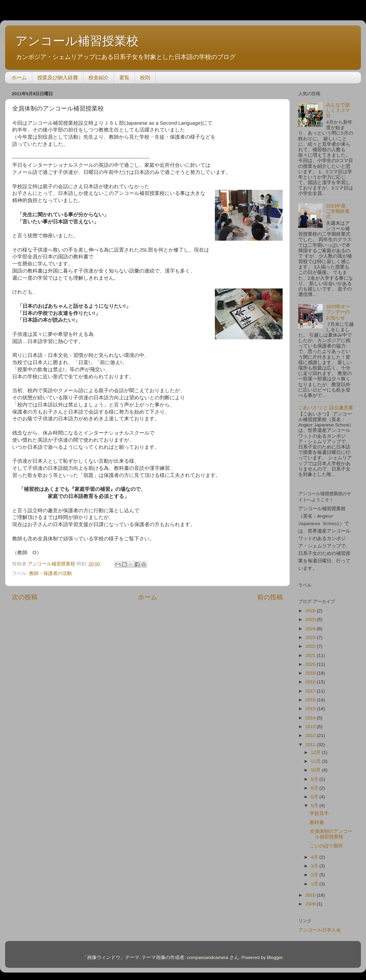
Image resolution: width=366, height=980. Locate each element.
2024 (311, 626)
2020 (311, 661)
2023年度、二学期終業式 (338, 211)
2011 (311, 742)
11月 (316, 758)
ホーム (19, 77)
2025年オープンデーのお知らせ (338, 312)
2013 (311, 724)
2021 (311, 652)
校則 (145, 77)
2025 (311, 616)
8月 (315, 785)
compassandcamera (208, 954)
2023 (311, 634)
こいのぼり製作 (326, 843)
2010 (311, 892)
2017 (311, 688)
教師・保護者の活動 (50, 573)
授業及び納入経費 (58, 77)
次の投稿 (25, 597)
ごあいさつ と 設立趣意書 (326, 408)
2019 (311, 670)
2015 (311, 706)
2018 (311, 679)
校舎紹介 (99, 77)
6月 (315, 794)
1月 (315, 881)
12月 (316, 749)
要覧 (124, 77)
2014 (311, 715)
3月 (315, 863)
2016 (311, 697)
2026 (311, 608)
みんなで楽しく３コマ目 (338, 110)
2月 (315, 872)
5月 (315, 803)
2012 (311, 732)
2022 (311, 643)
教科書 (317, 819)
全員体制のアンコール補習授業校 (331, 831)
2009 (311, 901)
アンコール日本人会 (320, 927)
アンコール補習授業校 (77, 41)
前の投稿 (270, 597)
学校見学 (319, 810)
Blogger (275, 954)
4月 (315, 854)
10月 (316, 767)
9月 (315, 776)
